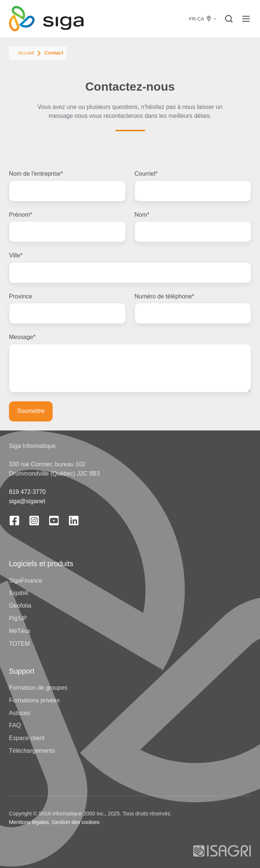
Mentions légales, (30, 822)
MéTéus (20, 631)
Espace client (27, 738)
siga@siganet (27, 501)
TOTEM (19, 644)
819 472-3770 (27, 492)
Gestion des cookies (76, 822)
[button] (229, 19)
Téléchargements (32, 751)
